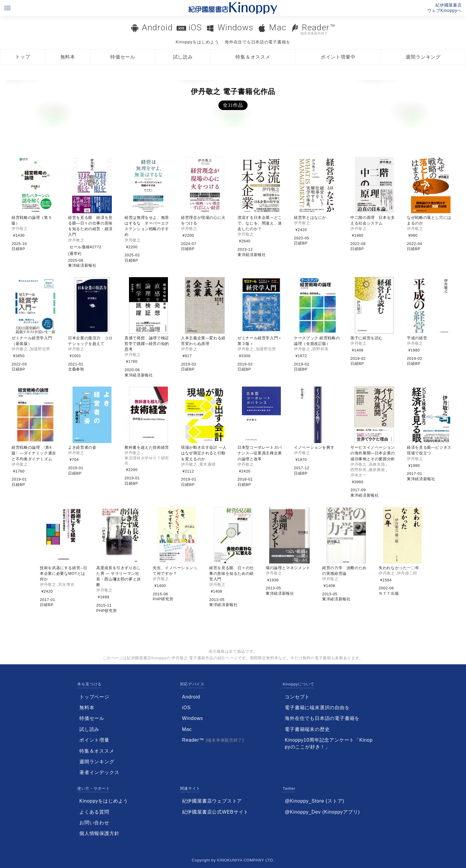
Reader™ (313, 29)
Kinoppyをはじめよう (197, 42)
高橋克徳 (377, 464)
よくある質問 (94, 812)
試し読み (183, 57)
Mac (278, 28)
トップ (23, 57)
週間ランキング (423, 57)
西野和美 (321, 349)
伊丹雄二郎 (407, 573)
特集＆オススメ (253, 57)
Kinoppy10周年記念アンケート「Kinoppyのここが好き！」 (329, 743)
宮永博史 (66, 584)
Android (157, 28)
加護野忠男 (40, 349)
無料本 (68, 57)
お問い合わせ (94, 823)
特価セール (123, 57)
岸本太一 (359, 475)
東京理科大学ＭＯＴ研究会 (147, 460)
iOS (195, 28)
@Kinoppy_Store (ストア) (314, 801)
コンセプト (297, 697)
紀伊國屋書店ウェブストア (212, 801)
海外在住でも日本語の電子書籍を (258, 42)
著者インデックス (99, 772)
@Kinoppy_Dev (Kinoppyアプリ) (322, 812)
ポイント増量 (94, 740)
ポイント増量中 (338, 57)
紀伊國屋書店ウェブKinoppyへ (445, 8)
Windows (236, 28)
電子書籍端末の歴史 (307, 729)
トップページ (94, 697)
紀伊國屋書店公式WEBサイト (215, 812)
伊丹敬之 (20, 229)
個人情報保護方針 (99, 833)
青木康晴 (208, 464)
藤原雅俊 (377, 470)
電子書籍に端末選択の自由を (317, 708)
